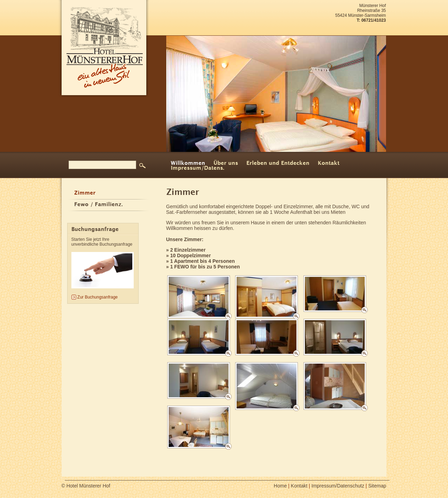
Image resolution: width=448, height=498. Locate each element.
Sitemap (377, 486)
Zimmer (85, 193)
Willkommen (188, 163)
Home (280, 486)
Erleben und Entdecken (278, 163)
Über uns (226, 163)
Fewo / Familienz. (99, 205)
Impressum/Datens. (198, 168)
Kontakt (329, 163)
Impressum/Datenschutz (338, 486)
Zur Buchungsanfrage (97, 297)
